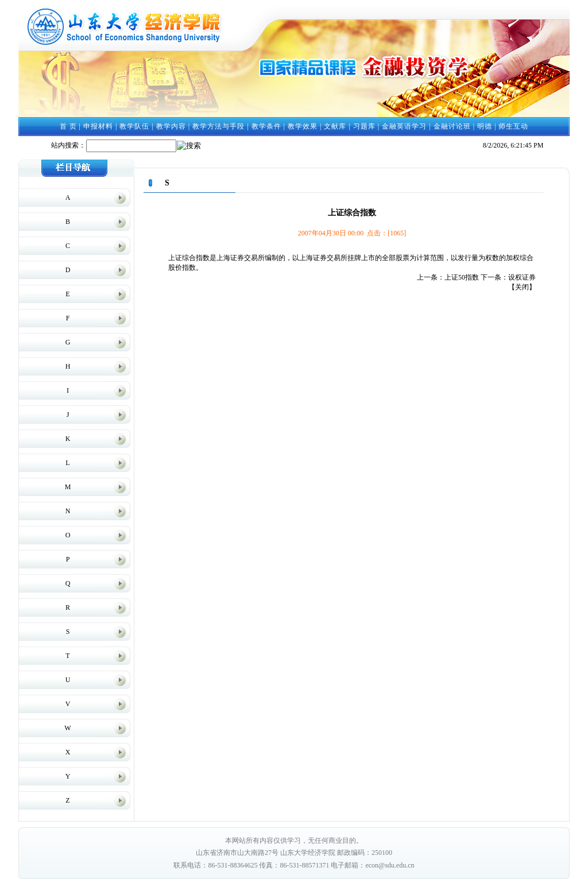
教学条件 (266, 126)
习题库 (364, 126)
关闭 (522, 287)
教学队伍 (134, 126)
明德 (485, 126)
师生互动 (513, 126)
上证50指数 (462, 277)
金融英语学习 (404, 126)
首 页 (68, 126)
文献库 (335, 126)
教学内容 (171, 126)
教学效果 (303, 126)
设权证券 (522, 277)
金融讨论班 (452, 126)
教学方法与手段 (218, 126)
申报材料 (98, 126)
